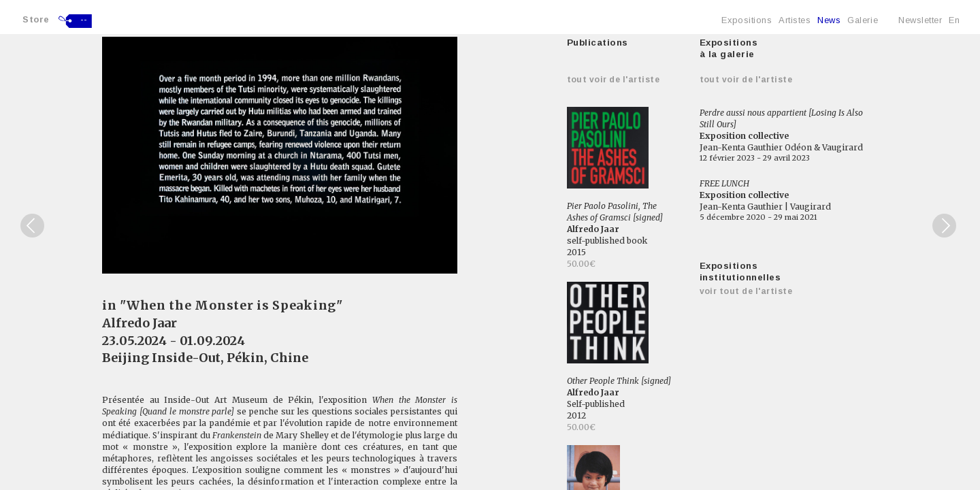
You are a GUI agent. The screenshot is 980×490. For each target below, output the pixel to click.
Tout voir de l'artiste (614, 80)
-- (84, 20)
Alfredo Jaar (140, 323)
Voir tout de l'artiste (746, 291)
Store (36, 19)
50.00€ (581, 264)
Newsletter (920, 20)
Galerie (863, 20)
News (829, 20)
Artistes (795, 20)
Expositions (747, 20)
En (954, 20)
